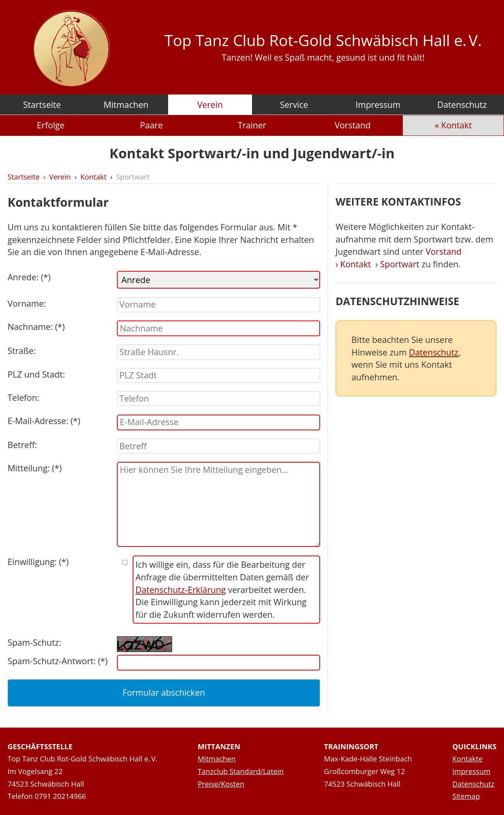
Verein (210, 105)
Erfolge (51, 125)
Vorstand (353, 125)
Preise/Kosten (221, 784)
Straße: (22, 351)
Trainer (252, 125)
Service (294, 105)
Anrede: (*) (29, 277)
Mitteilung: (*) (34, 468)
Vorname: (27, 303)
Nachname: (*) (36, 327)
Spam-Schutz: (34, 642)
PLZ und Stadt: (36, 374)
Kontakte (468, 759)
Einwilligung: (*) (38, 562)
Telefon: (23, 397)
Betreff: (22, 445)
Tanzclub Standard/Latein (241, 771)
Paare (151, 125)
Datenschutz (462, 105)
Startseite (42, 105)
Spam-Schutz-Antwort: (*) (57, 661)
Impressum (378, 105)
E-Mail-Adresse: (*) (44, 421)
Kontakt (456, 125)
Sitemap (466, 796)
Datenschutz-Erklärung (181, 590)
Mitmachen (126, 105)
